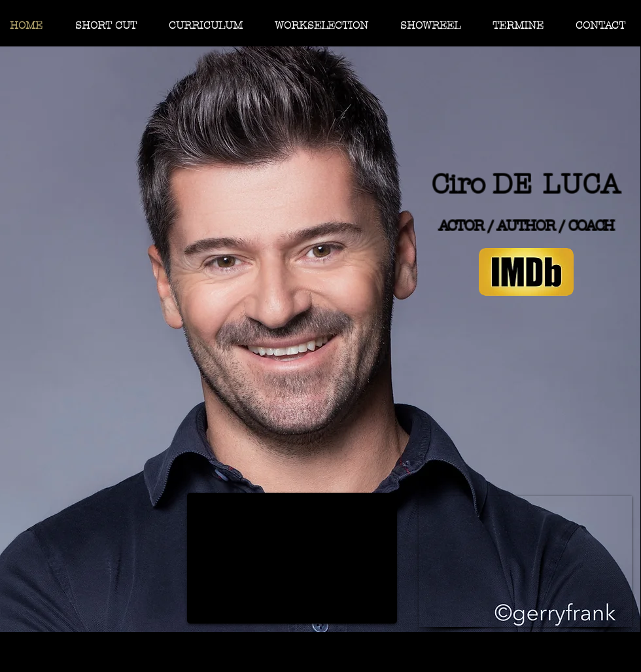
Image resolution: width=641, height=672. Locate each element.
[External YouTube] (292, 558)
